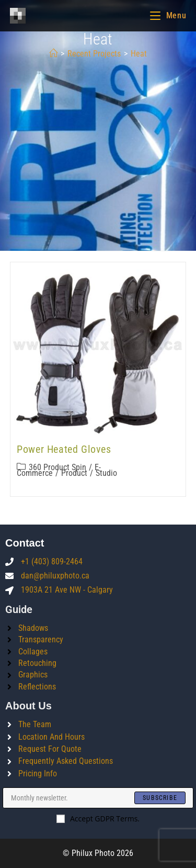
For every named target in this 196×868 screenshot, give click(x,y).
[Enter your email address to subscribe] (98, 798)
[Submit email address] (160, 798)
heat (139, 54)
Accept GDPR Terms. (98, 819)
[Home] (53, 54)
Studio (106, 473)
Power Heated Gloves (64, 449)
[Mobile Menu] (168, 15)
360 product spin (57, 467)
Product (74, 473)
